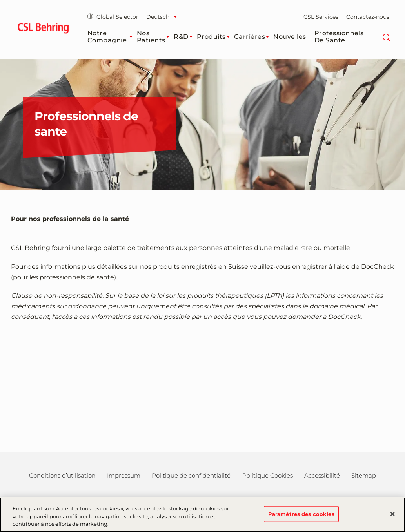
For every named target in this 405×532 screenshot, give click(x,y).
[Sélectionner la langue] (164, 17)
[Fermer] (392, 514)
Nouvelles (290, 37)
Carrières (254, 37)
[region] (202, 515)
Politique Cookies (268, 475)
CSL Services (321, 17)
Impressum (124, 475)
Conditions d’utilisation (62, 475)
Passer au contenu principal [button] (0, 0)
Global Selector (113, 17)
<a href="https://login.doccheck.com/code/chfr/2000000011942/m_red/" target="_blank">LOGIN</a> (203, 383)
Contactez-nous (368, 17)
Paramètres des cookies (301, 514)
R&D (185, 37)
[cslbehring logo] (43, 29)
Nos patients (155, 37)
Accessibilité (322, 475)
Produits (215, 37)
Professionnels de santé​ (339, 37)
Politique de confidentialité (191, 475)
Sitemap (364, 475)
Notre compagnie (112, 37)
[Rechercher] (386, 37)
